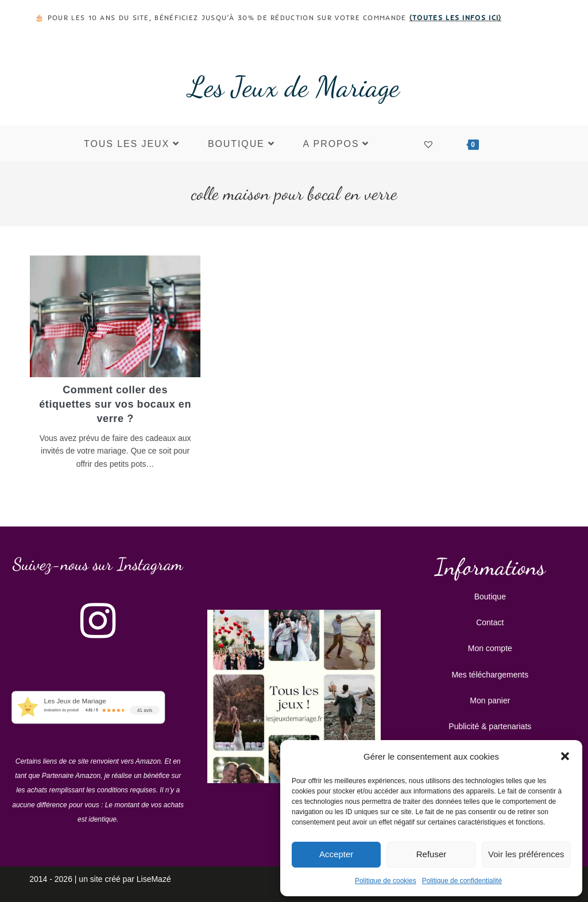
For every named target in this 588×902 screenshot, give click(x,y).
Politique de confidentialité (462, 881)
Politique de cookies (386, 881)
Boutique (490, 595)
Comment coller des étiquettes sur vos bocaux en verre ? (115, 404)
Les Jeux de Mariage (294, 87)
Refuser (432, 854)
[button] (565, 756)
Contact (490, 621)
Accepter (336, 854)
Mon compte (490, 647)
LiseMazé (154, 878)
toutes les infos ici (455, 18)
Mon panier (490, 699)
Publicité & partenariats (490, 725)
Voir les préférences (526, 854)
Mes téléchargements (490, 673)
